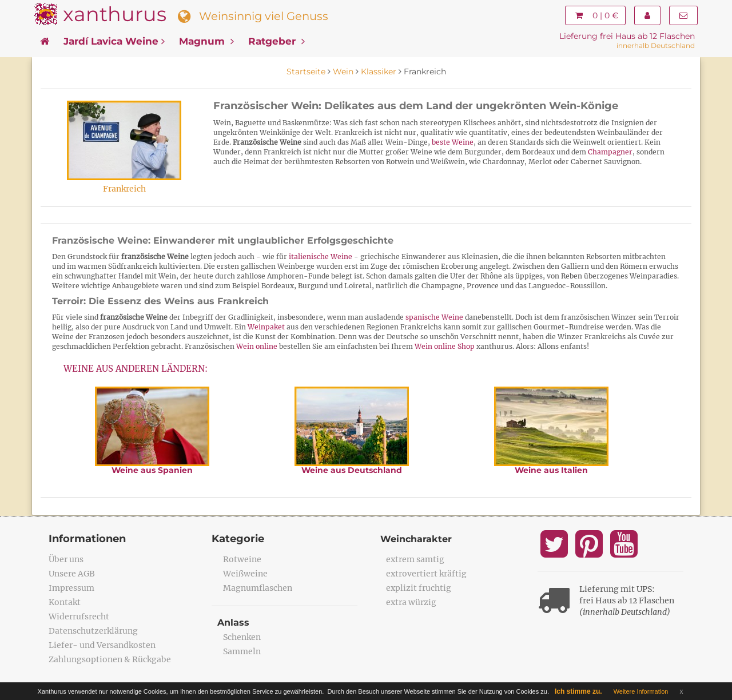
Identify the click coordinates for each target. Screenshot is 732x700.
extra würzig (411, 602)
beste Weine (453, 142)
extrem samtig (415, 559)
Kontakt (65, 602)
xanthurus (115, 14)
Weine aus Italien (551, 470)
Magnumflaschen (258, 588)
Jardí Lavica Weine (114, 41)
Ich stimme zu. (578, 691)
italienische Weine (321, 256)
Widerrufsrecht (79, 617)
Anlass (233, 623)
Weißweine (245, 574)
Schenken (242, 637)
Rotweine (242, 559)
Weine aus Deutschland (352, 470)
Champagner (610, 152)
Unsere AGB (72, 574)
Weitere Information (641, 691)
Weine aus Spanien (152, 470)
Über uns (66, 559)
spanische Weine (434, 317)
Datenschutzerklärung (93, 631)
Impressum (71, 588)
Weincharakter (416, 539)
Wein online (257, 346)
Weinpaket (266, 327)
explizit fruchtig (419, 588)
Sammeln (242, 651)
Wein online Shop (445, 346)
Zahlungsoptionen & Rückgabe (110, 659)
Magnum (206, 41)
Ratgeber (277, 41)
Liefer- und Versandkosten (102, 645)
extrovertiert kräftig (426, 574)
